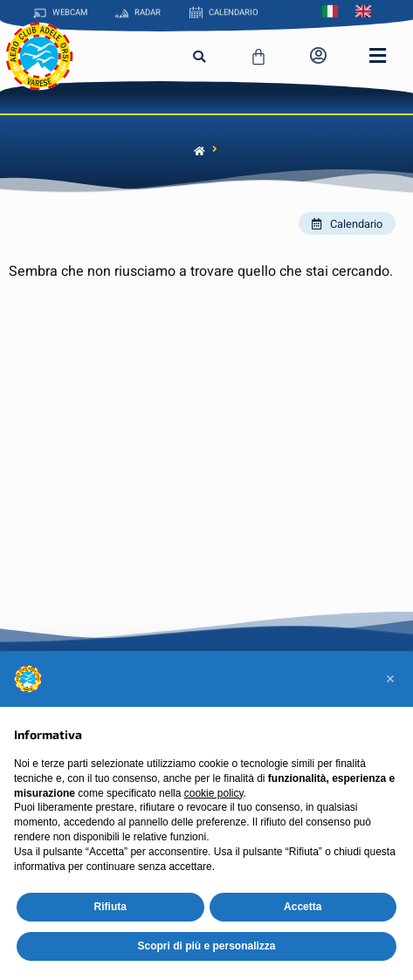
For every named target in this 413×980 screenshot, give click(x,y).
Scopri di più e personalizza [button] (206, 946)
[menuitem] (334, 10)
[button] (199, 57)
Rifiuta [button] (110, 907)
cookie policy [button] (214, 793)
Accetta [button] (303, 907)
